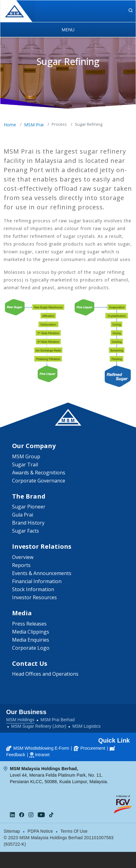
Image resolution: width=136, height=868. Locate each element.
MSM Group (26, 456)
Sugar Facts (25, 531)
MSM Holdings (20, 720)
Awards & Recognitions (39, 473)
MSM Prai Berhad (57, 720)
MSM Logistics (86, 726)
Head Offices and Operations (45, 674)
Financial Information (37, 581)
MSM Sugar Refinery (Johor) (39, 726)
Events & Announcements (42, 573)
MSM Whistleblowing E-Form (38, 748)
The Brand (29, 496)
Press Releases (29, 624)
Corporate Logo (31, 648)
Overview (23, 557)
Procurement (89, 748)
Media (22, 613)
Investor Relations (42, 546)
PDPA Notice (40, 831)
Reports (21, 565)
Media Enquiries (31, 640)
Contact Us (30, 663)
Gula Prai (23, 515)
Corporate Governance (39, 481)
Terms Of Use (74, 831)
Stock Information (33, 589)
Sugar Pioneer (29, 507)
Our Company (34, 446)
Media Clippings (31, 632)
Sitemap (12, 831)
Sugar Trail (25, 465)
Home (10, 125)
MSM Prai (34, 125)
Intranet (42, 755)
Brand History (28, 523)
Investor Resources (34, 597)
